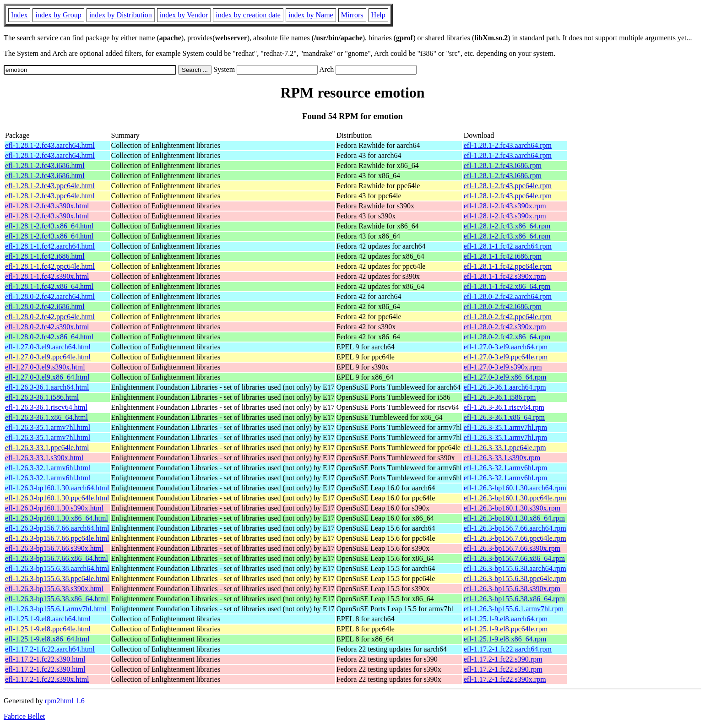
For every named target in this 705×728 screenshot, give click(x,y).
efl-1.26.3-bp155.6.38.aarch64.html (57, 568)
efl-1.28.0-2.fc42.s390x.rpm (505, 327)
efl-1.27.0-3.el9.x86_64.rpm (505, 377)
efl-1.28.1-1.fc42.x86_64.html (49, 286)
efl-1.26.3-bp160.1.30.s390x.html (54, 508)
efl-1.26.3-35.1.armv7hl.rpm (506, 427)
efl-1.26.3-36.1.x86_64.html (46, 417)
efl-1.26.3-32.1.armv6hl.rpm (506, 468)
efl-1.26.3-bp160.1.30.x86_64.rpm (514, 518)
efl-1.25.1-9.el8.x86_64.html (47, 639)
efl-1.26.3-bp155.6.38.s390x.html (54, 589)
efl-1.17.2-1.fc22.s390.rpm (503, 659)
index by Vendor (184, 15)
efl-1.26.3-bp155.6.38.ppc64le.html (57, 579)
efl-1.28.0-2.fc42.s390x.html (47, 327)
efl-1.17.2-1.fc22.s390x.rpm (505, 679)
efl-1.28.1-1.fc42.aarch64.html (50, 246)
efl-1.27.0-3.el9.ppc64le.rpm (506, 357)
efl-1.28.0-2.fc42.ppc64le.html (50, 317)
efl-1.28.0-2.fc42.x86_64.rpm (507, 337)
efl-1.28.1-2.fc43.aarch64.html (50, 145)
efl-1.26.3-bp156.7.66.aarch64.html (57, 528)
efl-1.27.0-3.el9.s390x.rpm (503, 367)
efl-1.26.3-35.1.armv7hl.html (48, 427)
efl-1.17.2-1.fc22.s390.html (45, 659)
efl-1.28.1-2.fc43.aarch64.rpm (508, 145)
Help (378, 15)
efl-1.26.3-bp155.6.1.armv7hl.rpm (514, 609)
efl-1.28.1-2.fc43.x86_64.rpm (507, 226)
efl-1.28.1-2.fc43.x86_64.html (49, 226)
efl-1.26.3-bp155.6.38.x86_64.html (57, 599)
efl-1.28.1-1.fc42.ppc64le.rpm (508, 266)
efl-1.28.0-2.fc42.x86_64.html (49, 337)
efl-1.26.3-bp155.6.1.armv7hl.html (56, 609)
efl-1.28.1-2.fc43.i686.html (45, 166)
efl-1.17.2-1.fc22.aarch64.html (50, 649)
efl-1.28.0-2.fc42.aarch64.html (50, 296)
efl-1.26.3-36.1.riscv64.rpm (504, 407)
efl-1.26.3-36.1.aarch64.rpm (505, 387)
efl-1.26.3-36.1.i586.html (42, 397)
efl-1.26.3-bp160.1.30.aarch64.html (57, 488)
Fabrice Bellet (24, 716)
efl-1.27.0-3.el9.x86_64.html (47, 377)
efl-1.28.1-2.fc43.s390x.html (47, 206)
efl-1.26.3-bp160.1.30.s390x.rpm (512, 508)
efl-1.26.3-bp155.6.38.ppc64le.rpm (515, 579)
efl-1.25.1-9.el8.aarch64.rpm (506, 619)
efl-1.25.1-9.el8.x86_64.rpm (505, 639)
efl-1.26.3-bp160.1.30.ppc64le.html (57, 498)
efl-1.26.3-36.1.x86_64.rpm (504, 417)
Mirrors (352, 15)
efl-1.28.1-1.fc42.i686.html (45, 256)
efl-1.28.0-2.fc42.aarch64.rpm (508, 296)
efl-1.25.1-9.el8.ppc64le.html (48, 629)
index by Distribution (121, 15)
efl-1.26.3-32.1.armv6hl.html (48, 468)
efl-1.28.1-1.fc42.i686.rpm (503, 256)
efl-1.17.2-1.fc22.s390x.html (47, 679)
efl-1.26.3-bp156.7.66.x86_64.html (57, 558)
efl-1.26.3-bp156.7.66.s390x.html (54, 548)
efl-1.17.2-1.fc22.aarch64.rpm (508, 649)
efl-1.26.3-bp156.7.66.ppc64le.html (57, 538)
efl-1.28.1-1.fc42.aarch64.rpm (508, 246)
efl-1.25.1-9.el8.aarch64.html (48, 619)
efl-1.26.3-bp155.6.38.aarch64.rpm (515, 568)
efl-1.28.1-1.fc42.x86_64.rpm (507, 286)
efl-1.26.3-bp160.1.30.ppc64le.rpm (515, 498)
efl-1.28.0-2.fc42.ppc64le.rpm (508, 317)
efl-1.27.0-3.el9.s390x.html (45, 367)
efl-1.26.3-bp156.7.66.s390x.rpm (512, 548)
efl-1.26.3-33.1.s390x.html (44, 458)
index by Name (311, 15)
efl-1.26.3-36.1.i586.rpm (500, 397)
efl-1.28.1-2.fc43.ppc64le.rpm (508, 186)
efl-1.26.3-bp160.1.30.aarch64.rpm (515, 488)
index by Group (58, 15)
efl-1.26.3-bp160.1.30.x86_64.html (57, 518)
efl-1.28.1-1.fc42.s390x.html (47, 276)
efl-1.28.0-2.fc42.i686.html (45, 307)
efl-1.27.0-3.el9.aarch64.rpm (506, 347)
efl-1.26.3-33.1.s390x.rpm (502, 458)
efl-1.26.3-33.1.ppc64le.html (47, 448)
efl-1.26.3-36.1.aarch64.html (47, 387)
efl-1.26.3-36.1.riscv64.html (46, 407)
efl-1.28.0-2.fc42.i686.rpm (503, 307)
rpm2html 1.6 (65, 701)
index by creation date (248, 15)
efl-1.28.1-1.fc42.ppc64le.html (50, 266)
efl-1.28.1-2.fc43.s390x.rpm (505, 206)
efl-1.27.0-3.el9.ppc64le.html (48, 357)
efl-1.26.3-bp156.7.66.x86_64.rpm (514, 558)
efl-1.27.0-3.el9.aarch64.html (48, 347)
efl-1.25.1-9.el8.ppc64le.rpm (506, 629)
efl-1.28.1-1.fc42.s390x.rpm (505, 276)
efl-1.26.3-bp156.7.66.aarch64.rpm (515, 528)
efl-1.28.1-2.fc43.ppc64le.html (50, 186)
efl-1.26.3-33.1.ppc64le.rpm (505, 448)
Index (19, 15)
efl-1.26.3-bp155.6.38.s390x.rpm (512, 589)
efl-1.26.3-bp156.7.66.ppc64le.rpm (515, 538)
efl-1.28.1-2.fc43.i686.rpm (503, 166)
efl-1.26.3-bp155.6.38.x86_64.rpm (514, 599)
